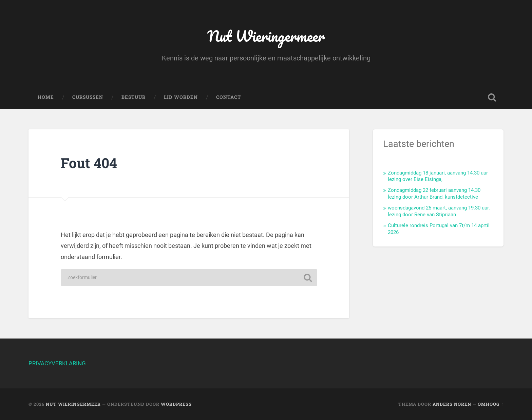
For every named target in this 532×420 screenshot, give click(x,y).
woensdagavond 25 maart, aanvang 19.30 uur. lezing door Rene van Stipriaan (439, 211)
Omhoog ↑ (491, 404)
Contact (229, 97)
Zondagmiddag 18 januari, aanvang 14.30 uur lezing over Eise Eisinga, (438, 176)
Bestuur (134, 97)
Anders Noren (452, 404)
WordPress (176, 404)
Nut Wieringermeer (266, 36)
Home (46, 97)
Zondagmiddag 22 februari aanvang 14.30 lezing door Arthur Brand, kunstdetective (434, 194)
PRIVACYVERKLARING (57, 363)
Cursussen (88, 97)
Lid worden (181, 97)
